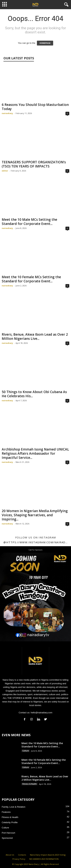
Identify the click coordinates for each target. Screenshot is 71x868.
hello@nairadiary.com (41, 713)
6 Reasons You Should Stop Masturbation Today (35, 107)
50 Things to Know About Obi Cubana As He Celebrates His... (34, 394)
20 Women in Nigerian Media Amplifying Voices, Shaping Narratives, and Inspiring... (35, 515)
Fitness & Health (30, 784)
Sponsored (7, 838)
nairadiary (7, 113)
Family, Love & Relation (14, 807)
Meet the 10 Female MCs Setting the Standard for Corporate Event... (31, 279)
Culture (26, 751)
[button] (66, 5)
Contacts (22, 855)
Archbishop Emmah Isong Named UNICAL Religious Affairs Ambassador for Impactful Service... (35, 453)
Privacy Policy (19, 859)
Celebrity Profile (10, 822)
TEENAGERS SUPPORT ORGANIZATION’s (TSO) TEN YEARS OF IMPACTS (34, 164)
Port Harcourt (8, 833)
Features (6, 812)
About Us (10, 855)
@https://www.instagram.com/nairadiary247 (35, 542)
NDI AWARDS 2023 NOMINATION (44, 859)
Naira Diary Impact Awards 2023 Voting (48, 855)
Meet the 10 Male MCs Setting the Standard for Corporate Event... (29, 222)
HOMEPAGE (45, 43)
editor (5, 171)
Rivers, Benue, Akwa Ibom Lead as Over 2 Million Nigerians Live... (35, 337)
